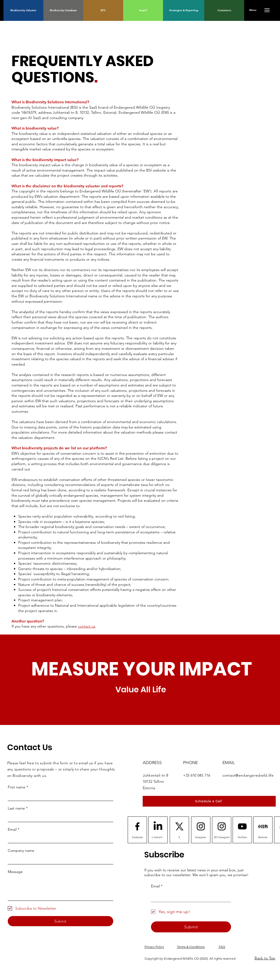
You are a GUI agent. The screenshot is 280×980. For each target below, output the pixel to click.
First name (18, 787)
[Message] (60, 888)
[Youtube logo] (242, 826)
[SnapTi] (143, 10)
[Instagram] (201, 837)
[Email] (59, 838)
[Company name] (59, 860)
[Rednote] (263, 826)
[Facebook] (137, 837)
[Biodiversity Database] (63, 10)
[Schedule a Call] (209, 801)
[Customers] (224, 10)
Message (15, 872)
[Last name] (59, 817)
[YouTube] (242, 837)
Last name (18, 808)
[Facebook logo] (137, 826)
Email (14, 829)
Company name (21, 850)
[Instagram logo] (201, 826)
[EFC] (103, 10)
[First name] (59, 796)
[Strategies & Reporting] (184, 10)
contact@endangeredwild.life (248, 775)
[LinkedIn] (158, 826)
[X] (179, 837)
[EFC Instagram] (222, 837)
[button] (253, 10)
